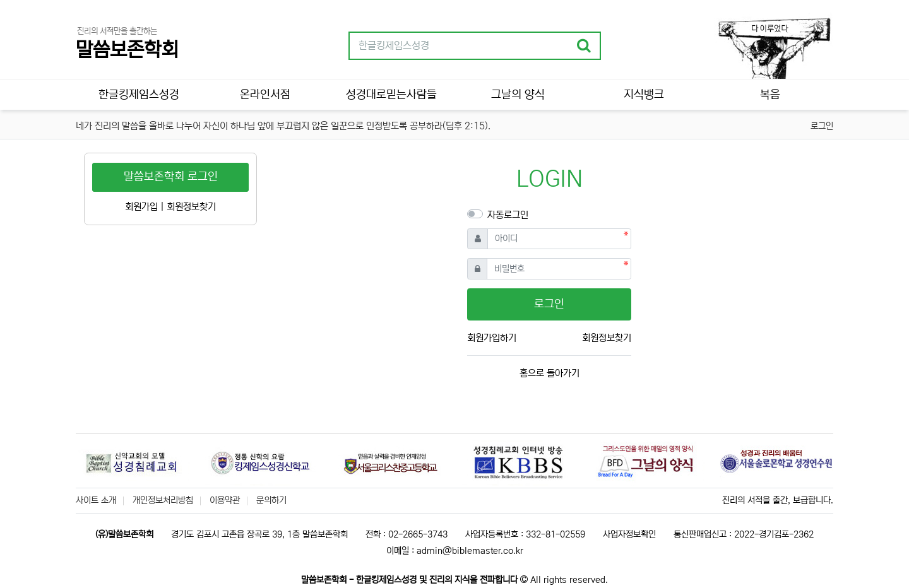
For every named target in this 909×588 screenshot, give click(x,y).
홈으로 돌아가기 (550, 373)
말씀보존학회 (127, 50)
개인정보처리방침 (163, 500)
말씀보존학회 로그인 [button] (171, 177)
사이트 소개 (96, 500)
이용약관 (225, 500)
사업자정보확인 (629, 534)
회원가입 (141, 207)
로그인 (822, 126)
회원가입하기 (492, 338)
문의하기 (271, 500)
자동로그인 (508, 215)
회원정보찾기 (607, 338)
